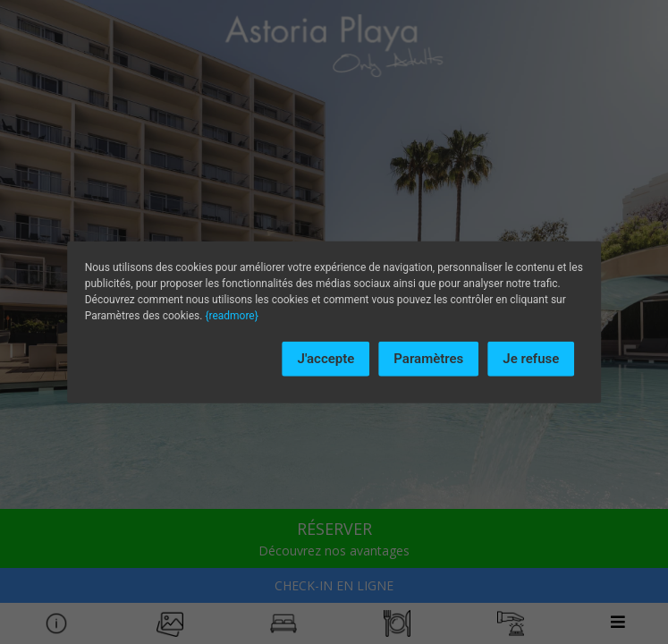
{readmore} (231, 316)
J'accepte (326, 359)
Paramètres (428, 359)
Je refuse (531, 359)
